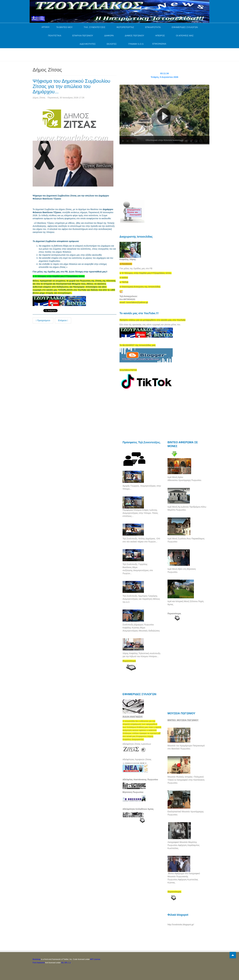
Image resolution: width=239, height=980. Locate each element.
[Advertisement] (88, 54)
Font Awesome (39, 963)
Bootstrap (37, 959)
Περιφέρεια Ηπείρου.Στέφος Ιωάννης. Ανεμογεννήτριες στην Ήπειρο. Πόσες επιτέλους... (140, 513)
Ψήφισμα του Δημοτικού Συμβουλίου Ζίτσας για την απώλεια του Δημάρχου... (72, 86)
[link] (59, 276)
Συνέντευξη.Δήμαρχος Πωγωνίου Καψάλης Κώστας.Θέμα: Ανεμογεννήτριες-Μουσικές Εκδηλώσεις (141, 628)
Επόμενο (63, 320)
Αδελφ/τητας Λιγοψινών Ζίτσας (137, 759)
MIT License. (95, 959)
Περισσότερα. (174, 614)
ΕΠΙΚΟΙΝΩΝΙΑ (159, 44)
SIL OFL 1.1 (66, 963)
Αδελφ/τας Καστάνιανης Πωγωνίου (140, 780)
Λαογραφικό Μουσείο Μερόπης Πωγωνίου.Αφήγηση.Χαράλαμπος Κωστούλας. (184, 845)
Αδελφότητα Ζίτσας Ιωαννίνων (137, 744)
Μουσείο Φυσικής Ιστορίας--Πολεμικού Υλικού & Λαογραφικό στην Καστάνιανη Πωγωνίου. (186, 780)
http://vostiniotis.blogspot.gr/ (181, 925)
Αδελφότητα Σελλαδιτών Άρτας (138, 809)
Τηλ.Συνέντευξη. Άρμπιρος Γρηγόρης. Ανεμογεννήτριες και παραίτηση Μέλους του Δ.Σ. (141, 599)
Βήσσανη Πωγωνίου (133, 792)
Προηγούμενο (43, 320)
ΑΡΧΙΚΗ (45, 27)
